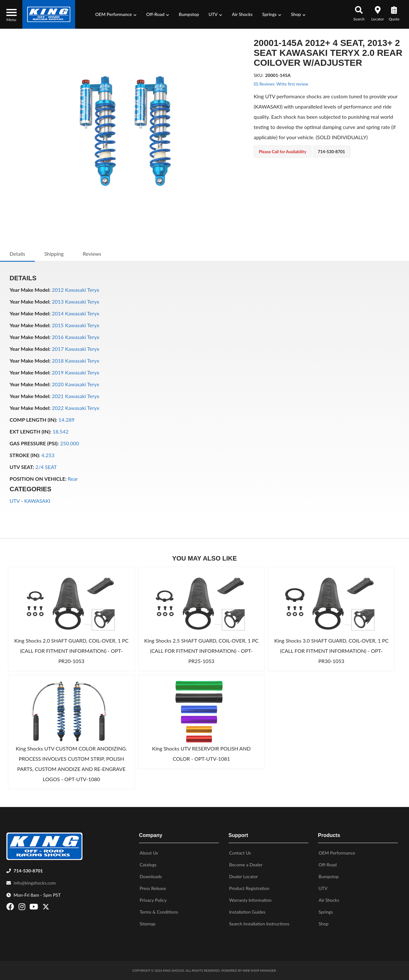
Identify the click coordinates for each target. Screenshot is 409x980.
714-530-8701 (28, 871)
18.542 (60, 431)
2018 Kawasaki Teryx (76, 361)
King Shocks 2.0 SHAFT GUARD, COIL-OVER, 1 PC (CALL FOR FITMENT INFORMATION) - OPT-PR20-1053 (72, 651)
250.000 (69, 443)
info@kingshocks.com (35, 883)
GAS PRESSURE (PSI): (34, 443)
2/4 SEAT (46, 467)
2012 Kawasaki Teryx (76, 290)
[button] (116, 14)
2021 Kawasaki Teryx (76, 396)
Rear (73, 479)
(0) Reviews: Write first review (281, 84)
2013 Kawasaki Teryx (76, 302)
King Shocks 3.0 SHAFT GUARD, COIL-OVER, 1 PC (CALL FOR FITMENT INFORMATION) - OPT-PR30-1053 (331, 651)
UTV (15, 501)
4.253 (48, 455)
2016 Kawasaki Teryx (76, 337)
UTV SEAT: (22, 467)
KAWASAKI (37, 501)
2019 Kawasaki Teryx (76, 372)
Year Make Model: (30, 290)
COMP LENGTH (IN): (33, 420)
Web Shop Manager (259, 970)
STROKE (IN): (25, 455)
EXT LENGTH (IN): (30, 431)
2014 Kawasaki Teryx (76, 313)
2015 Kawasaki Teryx (76, 325)
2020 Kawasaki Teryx (76, 384)
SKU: (259, 75)
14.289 (66, 420)
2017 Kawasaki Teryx (76, 349)
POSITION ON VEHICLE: (38, 479)
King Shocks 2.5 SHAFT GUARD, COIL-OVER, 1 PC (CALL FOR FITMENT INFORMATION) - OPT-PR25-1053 (201, 651)
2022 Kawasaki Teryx (76, 408)
